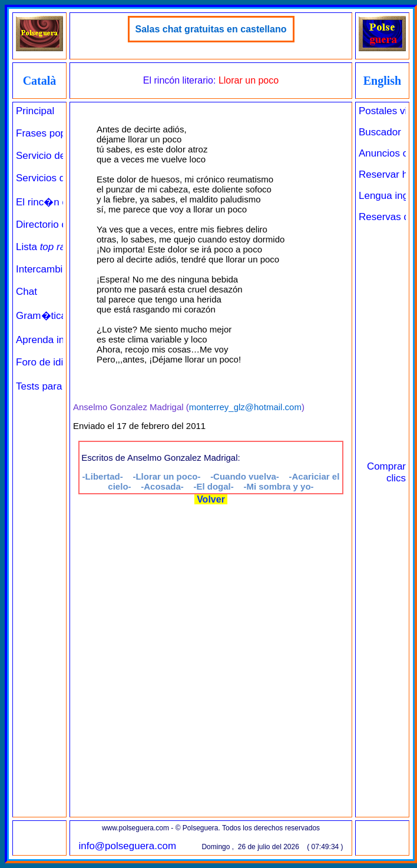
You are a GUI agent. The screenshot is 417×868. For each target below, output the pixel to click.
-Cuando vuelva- (245, 476)
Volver (211, 499)
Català (40, 81)
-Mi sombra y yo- (278, 486)
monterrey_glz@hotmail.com (245, 407)
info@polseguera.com (127, 846)
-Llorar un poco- (166, 476)
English (382, 81)
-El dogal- (213, 486)
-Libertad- (103, 476)
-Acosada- (162, 486)
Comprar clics (386, 472)
